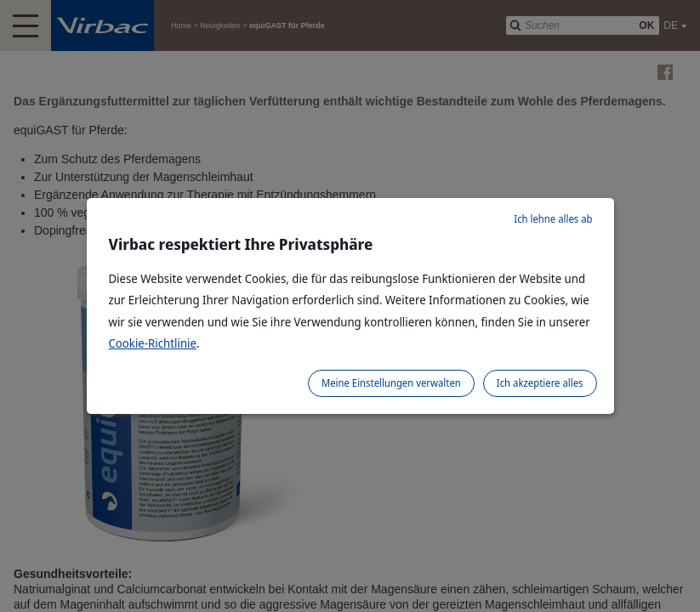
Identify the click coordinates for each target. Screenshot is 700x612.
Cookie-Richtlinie (153, 343)
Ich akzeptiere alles (540, 383)
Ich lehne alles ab (553, 219)
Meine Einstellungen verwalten (391, 383)
